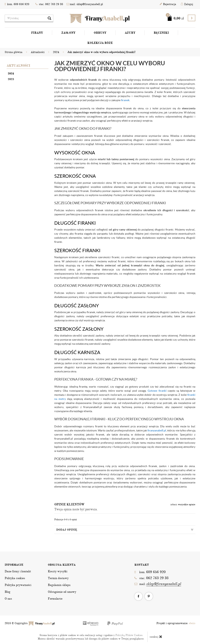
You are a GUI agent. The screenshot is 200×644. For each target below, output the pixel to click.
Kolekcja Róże (100, 43)
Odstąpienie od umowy (62, 592)
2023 (11, 79)
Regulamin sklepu (59, 585)
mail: (158, 584)
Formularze (55, 599)
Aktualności (18, 66)
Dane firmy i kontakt (18, 571)
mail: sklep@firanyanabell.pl (85, 4)
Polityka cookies (15, 578)
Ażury (130, 33)
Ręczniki (161, 33)
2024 (11, 74)
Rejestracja (168, 4)
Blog (7, 592)
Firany (37, 33)
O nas (8, 599)
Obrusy (100, 33)
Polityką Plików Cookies (129, 635)
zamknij (156, 637)
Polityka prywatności (18, 585)
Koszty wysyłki (58, 571)
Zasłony (68, 33)
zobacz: (183, 504)
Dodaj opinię (125, 530)
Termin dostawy (58, 578)
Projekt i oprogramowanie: (176, 623)
